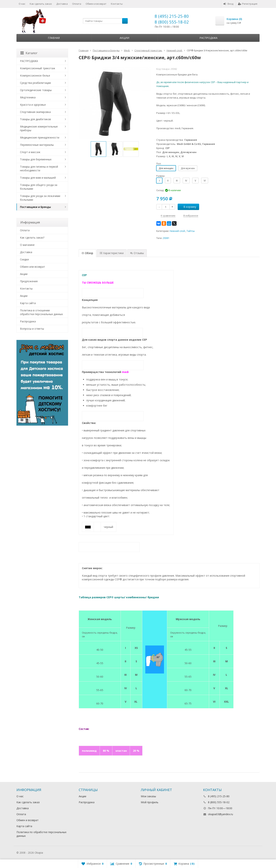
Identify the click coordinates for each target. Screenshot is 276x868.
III (177, 181)
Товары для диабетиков (35, 119)
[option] (98, 149)
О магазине (27, 245)
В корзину (188, 207)
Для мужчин (188, 168)
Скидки (24, 259)
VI (205, 181)
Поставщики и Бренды (35, 207)
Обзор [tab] (87, 253)
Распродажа (208, 38)
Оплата (77, 4)
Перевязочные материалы (37, 145)
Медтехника (28, 97)
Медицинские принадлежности (40, 137)
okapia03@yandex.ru (220, 814)
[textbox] (105, 21)
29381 (166, 238)
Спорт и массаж (30, 152)
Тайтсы (191, 231)
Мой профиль (150, 802)
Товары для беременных (36, 159)
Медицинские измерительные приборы (39, 128)
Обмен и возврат (96, 4)
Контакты (117, 4)
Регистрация (248, 4)
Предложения (29, 281)
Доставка (62, 4)
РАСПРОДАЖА (29, 61)
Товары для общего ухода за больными (39, 187)
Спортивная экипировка (35, 112)
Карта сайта (28, 303)
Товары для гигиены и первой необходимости (39, 168)
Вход (228, 4)
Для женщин (166, 168)
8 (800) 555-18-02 (172, 22)
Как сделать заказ (41, 4)
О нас (22, 4)
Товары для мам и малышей (38, 178)
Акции (124, 38)
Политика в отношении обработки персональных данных (41, 312)
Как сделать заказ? (32, 238)
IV (186, 181)
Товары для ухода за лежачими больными (40, 198)
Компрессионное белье (35, 76)
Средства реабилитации (35, 83)
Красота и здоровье (33, 105)
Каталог (29, 53)
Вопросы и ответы (32, 329)
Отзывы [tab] (137, 253)
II (168, 181)
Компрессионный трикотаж (38, 68)
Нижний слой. (178, 231)
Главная (54, 38)
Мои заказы (148, 796)
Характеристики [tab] (112, 253)
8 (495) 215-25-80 (172, 16)
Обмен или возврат (33, 267)
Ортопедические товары (36, 90)
